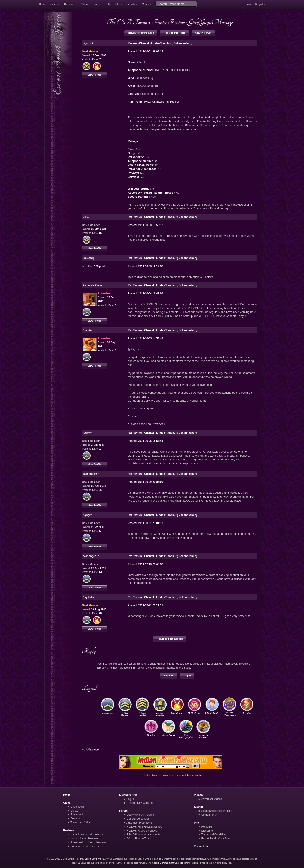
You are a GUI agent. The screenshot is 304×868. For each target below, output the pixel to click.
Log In (187, 675)
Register (260, 4)
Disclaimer (207, 831)
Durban (75, 811)
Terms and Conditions (214, 835)
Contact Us (201, 846)
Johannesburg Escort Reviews (88, 842)
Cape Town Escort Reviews (87, 834)
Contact (147, 4)
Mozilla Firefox (184, 863)
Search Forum (203, 33)
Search (131, 4)
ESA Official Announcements (144, 835)
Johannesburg (79, 815)
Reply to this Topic (174, 33)
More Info (114, 4)
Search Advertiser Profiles (217, 811)
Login (248, 4)
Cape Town (77, 807)
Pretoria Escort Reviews (85, 846)
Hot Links (207, 827)
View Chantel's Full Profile (162, 102)
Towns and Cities (80, 823)
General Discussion (138, 819)
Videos (85, 4)
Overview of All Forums (140, 815)
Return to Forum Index (141, 33)
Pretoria (75, 819)
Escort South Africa (94, 859)
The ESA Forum (127, 22)
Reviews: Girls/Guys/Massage (144, 827)
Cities (54, 4)
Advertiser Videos (212, 799)
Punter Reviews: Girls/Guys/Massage (192, 22)
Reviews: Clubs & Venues (142, 831)
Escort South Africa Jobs (216, 839)
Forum (97, 4)
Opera (195, 863)
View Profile (94, 75)
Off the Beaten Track (139, 839)
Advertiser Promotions (139, 823)
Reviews (69, 4)
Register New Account (140, 803)
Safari (172, 863)
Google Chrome (160, 863)
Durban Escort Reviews (84, 838)
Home (43, 4)
